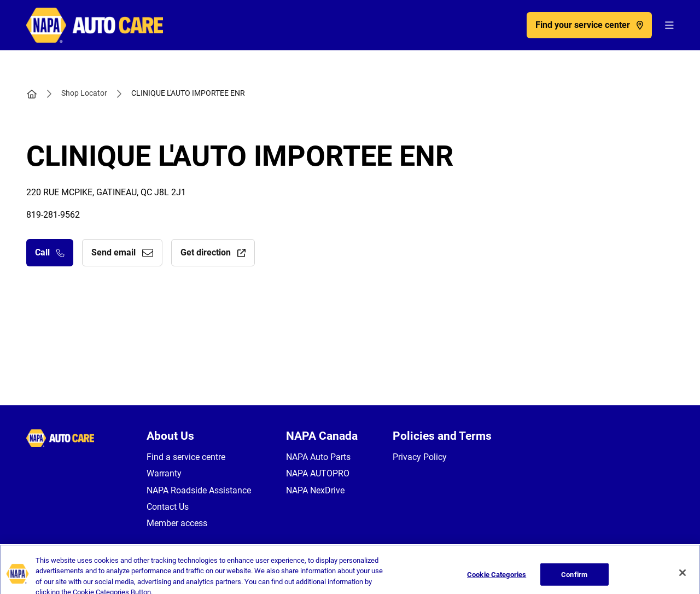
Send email (122, 252)
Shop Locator (84, 93)
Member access (177, 523)
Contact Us (168, 507)
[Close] (682, 578)
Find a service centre (186, 457)
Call (50, 252)
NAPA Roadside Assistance (199, 490)
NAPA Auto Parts (318, 457)
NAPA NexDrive (315, 490)
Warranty (164, 473)
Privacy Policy (420, 457)
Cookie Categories (497, 580)
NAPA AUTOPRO (318, 473)
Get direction (213, 252)
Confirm (574, 580)
